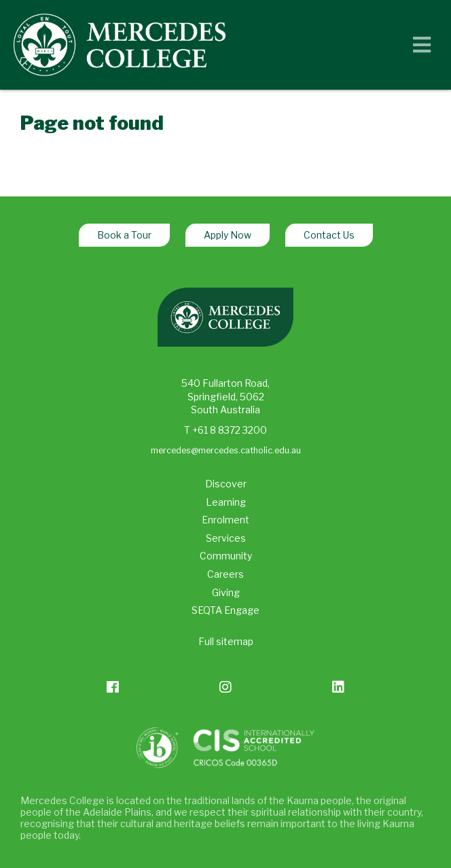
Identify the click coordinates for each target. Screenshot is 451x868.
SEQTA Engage (225, 610)
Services (226, 538)
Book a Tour (124, 235)
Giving (226, 592)
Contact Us (329, 235)
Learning (226, 502)
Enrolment (225, 520)
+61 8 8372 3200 (230, 430)
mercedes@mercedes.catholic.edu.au (226, 450)
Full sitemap (226, 641)
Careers (225, 574)
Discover (226, 484)
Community (226, 556)
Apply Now (228, 235)
